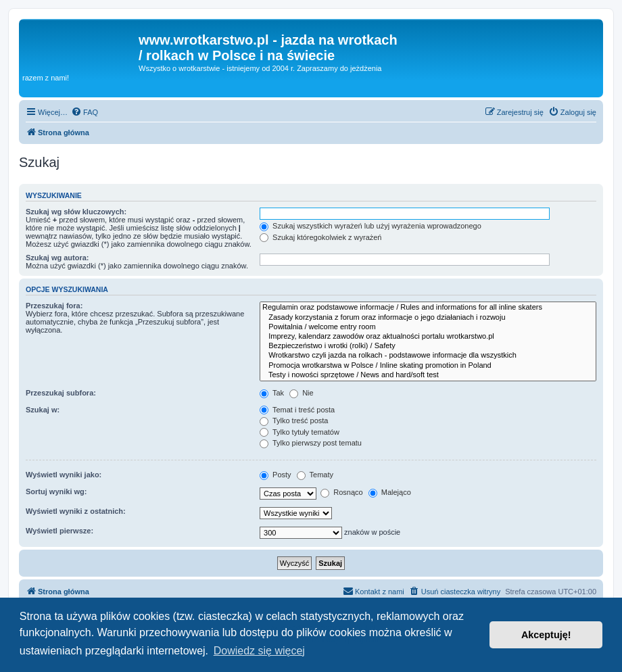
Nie (302, 393)
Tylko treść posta (294, 421)
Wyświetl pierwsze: (59, 531)
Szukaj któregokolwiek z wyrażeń (320, 237)
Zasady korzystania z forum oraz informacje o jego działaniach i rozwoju (428, 318)
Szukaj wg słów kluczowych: (76, 212)
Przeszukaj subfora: (61, 393)
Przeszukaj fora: (54, 306)
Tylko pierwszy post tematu (311, 443)
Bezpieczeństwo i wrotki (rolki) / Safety (428, 346)
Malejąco (390, 492)
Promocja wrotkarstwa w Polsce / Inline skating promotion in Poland (428, 366)
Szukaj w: (43, 410)
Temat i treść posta (297, 410)
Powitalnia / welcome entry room (428, 327)
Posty (276, 475)
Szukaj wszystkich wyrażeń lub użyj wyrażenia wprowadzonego (370, 226)
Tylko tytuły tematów (300, 432)
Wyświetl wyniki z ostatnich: (76, 511)
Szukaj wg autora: (57, 258)
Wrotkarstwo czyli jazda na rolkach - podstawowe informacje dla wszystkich (428, 356)
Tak (272, 393)
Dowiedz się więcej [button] (259, 651)
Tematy (315, 475)
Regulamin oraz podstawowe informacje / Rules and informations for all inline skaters (428, 308)
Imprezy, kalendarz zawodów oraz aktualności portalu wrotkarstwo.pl (428, 337)
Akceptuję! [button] (546, 635)
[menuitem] (85, 112)
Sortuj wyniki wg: (56, 491)
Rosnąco (341, 492)
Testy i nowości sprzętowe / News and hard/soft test (428, 375)
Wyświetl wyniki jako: (64, 475)
